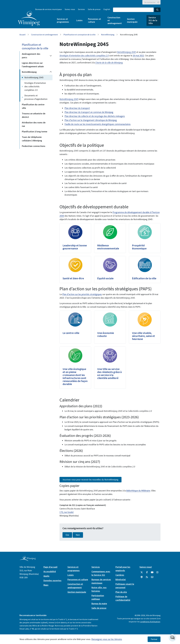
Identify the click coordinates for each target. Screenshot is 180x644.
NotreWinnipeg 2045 (34, 77)
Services (81, 9)
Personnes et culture (94, 20)
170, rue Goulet (67, 512)
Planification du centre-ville (33, 106)
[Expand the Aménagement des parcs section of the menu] (51, 56)
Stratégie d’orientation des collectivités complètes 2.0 (35, 86)
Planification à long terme (35, 132)
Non (78, 535)
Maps (46, 585)
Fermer (154, 639)
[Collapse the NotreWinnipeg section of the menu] (51, 72)
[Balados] (142, 577)
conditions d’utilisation (150, 622)
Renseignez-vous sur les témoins (107, 639)
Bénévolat (121, 579)
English (107, 9)
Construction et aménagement (114, 20)
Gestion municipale (132, 20)
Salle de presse (94, 9)
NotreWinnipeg (108, 35)
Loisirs (79, 20)
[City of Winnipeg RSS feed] (147, 577)
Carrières (120, 575)
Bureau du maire (99, 603)
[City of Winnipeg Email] (152, 577)
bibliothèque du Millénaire (138, 491)
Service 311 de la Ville (153, 20)
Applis (46, 576)
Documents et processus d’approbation (36, 97)
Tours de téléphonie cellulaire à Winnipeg (32, 139)
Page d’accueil (50, 567)
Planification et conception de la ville (79, 35)
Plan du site (121, 592)
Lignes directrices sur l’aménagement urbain (33, 65)
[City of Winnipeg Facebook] (147, 572)
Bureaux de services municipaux (48, 9)
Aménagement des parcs (31, 56)
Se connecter (150, 2)
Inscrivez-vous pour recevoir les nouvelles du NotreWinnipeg (90, 480)
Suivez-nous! (146, 567)
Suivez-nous (70, 9)
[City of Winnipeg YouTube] (152, 572)
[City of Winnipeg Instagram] (157, 572)
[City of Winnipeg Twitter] (142, 572)
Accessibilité (50, 571)
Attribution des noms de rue (34, 124)
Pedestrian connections (34, 146)
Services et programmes (63, 20)
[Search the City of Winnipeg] (133, 10)
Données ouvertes (52, 580)
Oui (67, 535)
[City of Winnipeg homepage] (28, 560)
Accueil (22, 35)
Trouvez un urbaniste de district (34, 115)
